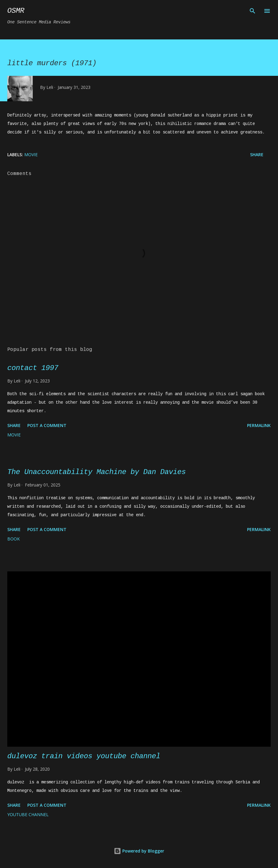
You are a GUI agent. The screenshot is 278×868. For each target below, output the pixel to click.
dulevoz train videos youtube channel (84, 756)
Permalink (259, 425)
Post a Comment (47, 425)
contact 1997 (33, 368)
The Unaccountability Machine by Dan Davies (97, 472)
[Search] (253, 11)
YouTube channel (28, 814)
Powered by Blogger (139, 851)
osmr (16, 11)
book (14, 539)
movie (31, 155)
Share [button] (257, 155)
